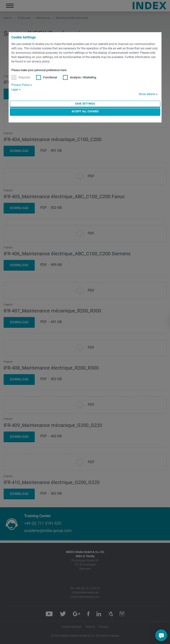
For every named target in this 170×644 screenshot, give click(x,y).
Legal (15, 90)
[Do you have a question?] (161, 635)
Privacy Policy (20, 85)
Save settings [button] (85, 104)
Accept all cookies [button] (85, 111)
